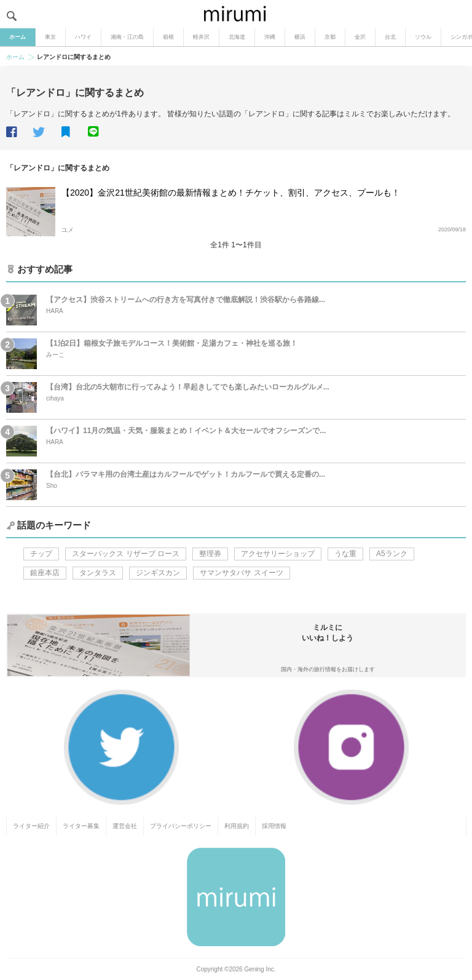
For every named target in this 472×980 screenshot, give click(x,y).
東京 (50, 37)
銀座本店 (45, 573)
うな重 (345, 554)
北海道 (237, 37)
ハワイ (83, 37)
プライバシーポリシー (181, 826)
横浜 (300, 37)
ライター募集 (81, 826)
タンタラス (98, 573)
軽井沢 (201, 37)
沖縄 (270, 37)
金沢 (360, 37)
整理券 (210, 554)
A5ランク (392, 554)
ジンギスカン (158, 573)
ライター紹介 (31, 826)
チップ (41, 554)
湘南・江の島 (127, 37)
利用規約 (237, 826)
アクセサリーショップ (278, 554)
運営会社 (125, 826)
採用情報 (274, 826)
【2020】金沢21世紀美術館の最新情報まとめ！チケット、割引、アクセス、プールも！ (231, 193)
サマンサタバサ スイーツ (241, 573)
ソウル (423, 37)
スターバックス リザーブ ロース (126, 554)
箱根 (168, 37)
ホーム (18, 37)
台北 (390, 37)
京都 (330, 37)
